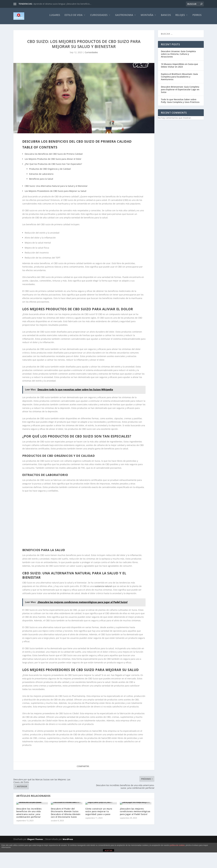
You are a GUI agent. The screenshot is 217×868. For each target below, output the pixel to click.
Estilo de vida (74, 17)
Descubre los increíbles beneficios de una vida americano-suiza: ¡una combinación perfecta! (29, 831)
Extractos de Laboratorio (41, 176)
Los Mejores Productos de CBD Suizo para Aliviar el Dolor (53, 161)
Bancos (166, 17)
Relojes (180, 17)
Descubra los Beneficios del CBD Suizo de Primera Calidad (54, 156)
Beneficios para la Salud (41, 181)
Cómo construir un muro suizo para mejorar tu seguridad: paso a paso (99, 830)
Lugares (55, 17)
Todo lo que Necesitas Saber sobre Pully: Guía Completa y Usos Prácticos (180, 103)
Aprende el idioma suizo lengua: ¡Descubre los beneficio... (62, 4)
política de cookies (177, 864)
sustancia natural (103, 588)
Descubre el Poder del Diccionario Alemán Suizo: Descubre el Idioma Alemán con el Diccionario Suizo (66, 831)
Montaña (147, 17)
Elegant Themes (35, 858)
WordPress (68, 858)
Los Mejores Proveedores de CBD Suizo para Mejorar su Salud (55, 193)
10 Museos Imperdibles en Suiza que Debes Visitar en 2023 (179, 67)
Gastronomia (124, 17)
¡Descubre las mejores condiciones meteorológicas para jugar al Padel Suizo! (135, 830)
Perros (197, 17)
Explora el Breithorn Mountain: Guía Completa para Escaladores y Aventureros (179, 79)
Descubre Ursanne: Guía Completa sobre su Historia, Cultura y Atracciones (178, 56)
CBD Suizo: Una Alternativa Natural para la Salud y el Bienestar (56, 188)
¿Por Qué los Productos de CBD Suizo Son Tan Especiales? (53, 166)
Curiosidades (99, 17)
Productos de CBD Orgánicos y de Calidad (50, 171)
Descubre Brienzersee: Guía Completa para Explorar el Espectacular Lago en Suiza (180, 92)
